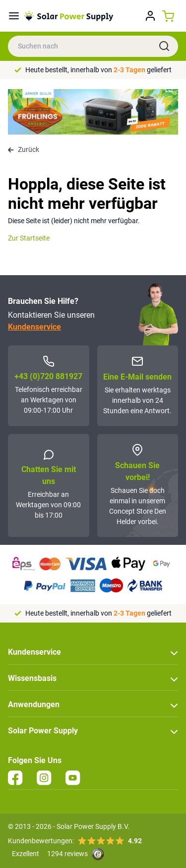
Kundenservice (34, 327)
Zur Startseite (29, 238)
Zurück (24, 149)
